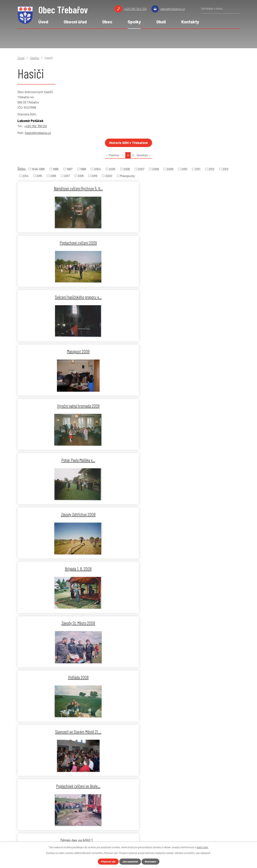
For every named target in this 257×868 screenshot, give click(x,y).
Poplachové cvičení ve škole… (203, 351)
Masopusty (127, 176)
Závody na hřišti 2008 (128, 406)
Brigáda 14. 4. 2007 (53, 569)
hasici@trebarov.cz (38, 133)
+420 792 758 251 (36, 126)
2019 (94, 176)
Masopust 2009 (53, 243)
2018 (81, 176)
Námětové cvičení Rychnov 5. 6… (53, 188)
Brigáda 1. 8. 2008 (128, 297)
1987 (69, 169)
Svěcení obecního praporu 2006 (128, 623)
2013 (225, 169)
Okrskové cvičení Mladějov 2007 (203, 514)
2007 (141, 169)
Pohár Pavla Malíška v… (203, 243)
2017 (67, 176)
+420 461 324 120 (135, 9)
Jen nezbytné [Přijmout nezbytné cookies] (130, 861)
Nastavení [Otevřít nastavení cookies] (151, 861)
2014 (25, 176)
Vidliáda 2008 (53, 351)
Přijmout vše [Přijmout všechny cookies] (107, 861)
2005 (112, 169)
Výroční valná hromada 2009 (128, 243)
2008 (156, 169)
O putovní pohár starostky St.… (53, 514)
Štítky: (22, 169)
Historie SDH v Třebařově (128, 143)
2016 (53, 176)
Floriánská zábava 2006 (203, 623)
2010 (184, 169)
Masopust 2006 (203, 677)
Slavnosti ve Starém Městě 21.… (128, 351)
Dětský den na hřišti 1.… (53, 406)
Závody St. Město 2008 (203, 297)
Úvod (43, 22)
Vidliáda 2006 (53, 677)
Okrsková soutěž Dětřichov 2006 (53, 623)
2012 (211, 169)
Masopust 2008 (53, 460)
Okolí (161, 22)
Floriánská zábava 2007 (128, 460)
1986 (56, 169)
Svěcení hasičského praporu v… (203, 188)
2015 (39, 176)
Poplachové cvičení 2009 (128, 188)
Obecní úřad (75, 22)
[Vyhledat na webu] (220, 10)
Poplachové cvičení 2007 (128, 514)
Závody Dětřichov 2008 (53, 297)
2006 (127, 169)
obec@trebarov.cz (173, 9)
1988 (83, 169)
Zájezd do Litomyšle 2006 (203, 569)
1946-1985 (38, 169)
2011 (198, 169)
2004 (97, 169)
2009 (170, 169)
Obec (107, 22)
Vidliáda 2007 (203, 460)
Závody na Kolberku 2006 (128, 677)
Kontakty (190, 22)
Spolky (134, 22)
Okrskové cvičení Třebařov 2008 (203, 406)
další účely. (203, 847)
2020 (109, 176)
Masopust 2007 (128, 569)
